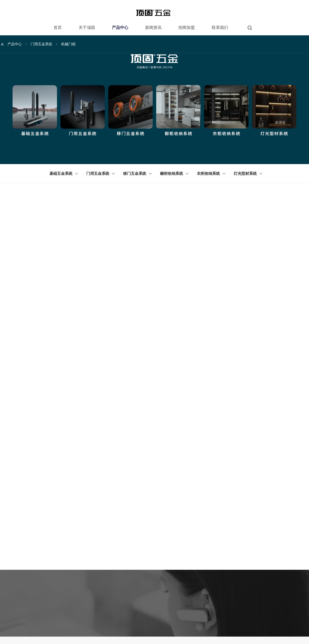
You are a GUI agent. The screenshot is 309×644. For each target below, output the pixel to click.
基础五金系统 (64, 173)
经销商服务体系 (191, 559)
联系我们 (220, 28)
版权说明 (246, 625)
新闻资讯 (153, 28)
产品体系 (187, 566)
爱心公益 (88, 589)
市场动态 (154, 566)
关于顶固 (87, 28)
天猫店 (292, 568)
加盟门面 (187, 582)
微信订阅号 (261, 559)
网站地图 (283, 625)
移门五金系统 (137, 173)
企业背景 (187, 574)
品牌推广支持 (190, 589)
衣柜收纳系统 (211, 173)
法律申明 (227, 625)
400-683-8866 (48, 563)
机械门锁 (68, 44)
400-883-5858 (48, 571)
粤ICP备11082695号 (263, 633)
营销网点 (223, 566)
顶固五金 (48, 625)
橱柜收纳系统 (174, 173)
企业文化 (88, 582)
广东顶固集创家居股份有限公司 (226, 633)
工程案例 (88, 597)
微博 (290, 577)
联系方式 (223, 559)
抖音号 (258, 577)
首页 (58, 28)
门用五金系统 (41, 44)
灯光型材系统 (248, 173)
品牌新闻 (154, 559)
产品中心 (120, 28)
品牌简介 (88, 559)
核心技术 (88, 574)
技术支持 (302, 625)
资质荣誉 (88, 566)
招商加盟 (187, 28)
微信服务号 (295, 559)
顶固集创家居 (26, 625)
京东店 (258, 568)
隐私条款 (265, 625)
